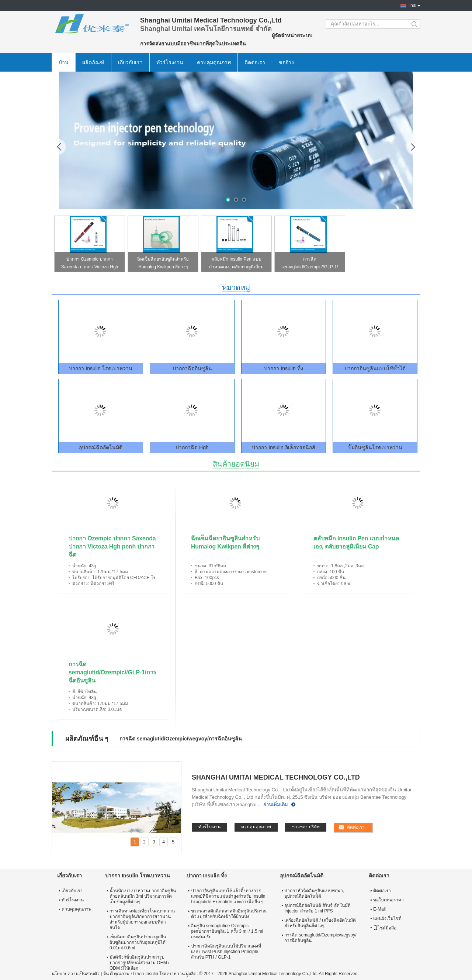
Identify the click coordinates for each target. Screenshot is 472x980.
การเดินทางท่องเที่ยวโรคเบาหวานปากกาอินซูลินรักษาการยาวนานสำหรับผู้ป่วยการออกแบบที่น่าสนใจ (142, 919)
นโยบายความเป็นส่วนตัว (76, 974)
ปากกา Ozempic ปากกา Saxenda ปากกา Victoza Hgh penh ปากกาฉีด (90, 264)
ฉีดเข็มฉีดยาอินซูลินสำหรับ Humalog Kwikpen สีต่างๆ (163, 263)
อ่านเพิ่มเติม (276, 804)
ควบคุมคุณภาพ (214, 62)
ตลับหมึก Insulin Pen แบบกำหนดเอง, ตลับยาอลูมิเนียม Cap (236, 264)
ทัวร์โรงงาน (170, 62)
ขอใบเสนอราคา (388, 900)
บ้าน (64, 62)
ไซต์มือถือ (385, 928)
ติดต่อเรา (255, 62)
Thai (412, 6)
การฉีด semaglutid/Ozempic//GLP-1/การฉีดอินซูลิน (310, 264)
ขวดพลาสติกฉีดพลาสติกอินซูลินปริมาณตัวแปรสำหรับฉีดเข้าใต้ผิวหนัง (229, 914)
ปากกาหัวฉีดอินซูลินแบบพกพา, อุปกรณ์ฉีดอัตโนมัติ (314, 893)
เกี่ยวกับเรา (130, 62)
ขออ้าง (286, 62)
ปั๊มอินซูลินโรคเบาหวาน (375, 447)
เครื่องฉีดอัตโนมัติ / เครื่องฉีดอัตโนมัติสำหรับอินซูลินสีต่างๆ (320, 923)
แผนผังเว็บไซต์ (387, 918)
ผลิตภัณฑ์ (93, 62)
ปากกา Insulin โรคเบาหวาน (100, 368)
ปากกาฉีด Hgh (192, 447)
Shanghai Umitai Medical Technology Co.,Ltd (276, 777)
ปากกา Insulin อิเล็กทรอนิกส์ (283, 447)
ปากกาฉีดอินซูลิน (192, 368)
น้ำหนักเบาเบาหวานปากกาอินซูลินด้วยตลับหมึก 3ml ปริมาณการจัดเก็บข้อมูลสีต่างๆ (143, 896)
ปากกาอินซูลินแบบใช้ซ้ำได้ (375, 368)
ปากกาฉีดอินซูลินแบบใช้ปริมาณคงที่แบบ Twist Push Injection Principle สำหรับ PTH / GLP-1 (226, 952)
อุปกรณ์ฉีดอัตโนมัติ (101, 447)
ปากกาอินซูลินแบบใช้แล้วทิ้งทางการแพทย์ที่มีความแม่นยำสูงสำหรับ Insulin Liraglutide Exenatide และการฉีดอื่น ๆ (228, 896)
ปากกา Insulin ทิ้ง (283, 368)
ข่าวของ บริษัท (306, 827)
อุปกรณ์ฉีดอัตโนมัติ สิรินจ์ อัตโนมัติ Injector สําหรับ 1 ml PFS (317, 908)
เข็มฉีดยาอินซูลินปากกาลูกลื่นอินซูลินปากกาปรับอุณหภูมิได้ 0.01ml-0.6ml (138, 942)
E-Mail (379, 909)
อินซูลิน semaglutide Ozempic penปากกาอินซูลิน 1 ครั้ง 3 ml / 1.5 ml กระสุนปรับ (227, 931)
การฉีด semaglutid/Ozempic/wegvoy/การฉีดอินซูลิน (181, 739)
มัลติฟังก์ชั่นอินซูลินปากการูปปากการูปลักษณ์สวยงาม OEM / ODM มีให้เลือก (139, 963)
